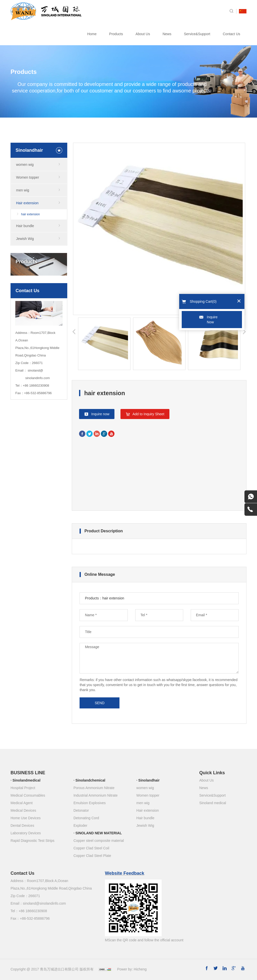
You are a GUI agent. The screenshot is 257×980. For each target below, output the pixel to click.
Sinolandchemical (90, 780)
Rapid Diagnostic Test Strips (33, 841)
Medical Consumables (28, 795)
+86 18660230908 (36, 385)
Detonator (81, 810)
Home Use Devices (26, 818)
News (167, 34)
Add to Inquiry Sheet (148, 414)
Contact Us (232, 34)
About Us (143, 34)
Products (116, 34)
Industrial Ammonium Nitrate (96, 795)
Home (92, 34)
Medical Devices (23, 810)
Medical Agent (22, 803)
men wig (23, 190)
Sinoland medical (213, 803)
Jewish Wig (25, 239)
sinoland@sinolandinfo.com (44, 903)
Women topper (28, 177)
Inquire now (100, 414)
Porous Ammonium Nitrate (94, 788)
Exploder (80, 826)
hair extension (30, 214)
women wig (25, 165)
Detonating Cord (86, 818)
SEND (100, 703)
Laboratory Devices (26, 833)
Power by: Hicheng (132, 969)
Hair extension (27, 203)
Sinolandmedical (26, 780)
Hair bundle (25, 226)
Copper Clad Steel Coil (91, 848)
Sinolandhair (149, 780)
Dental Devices (22, 826)
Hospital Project (23, 788)
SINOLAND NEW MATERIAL (99, 833)
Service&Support (197, 34)
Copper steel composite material (99, 841)
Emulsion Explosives (90, 803)
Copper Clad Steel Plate (92, 856)
